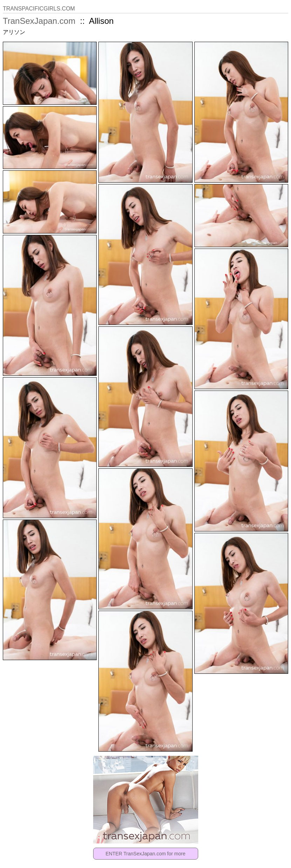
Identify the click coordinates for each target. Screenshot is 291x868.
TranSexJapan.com (39, 21)
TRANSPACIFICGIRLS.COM (39, 9)
